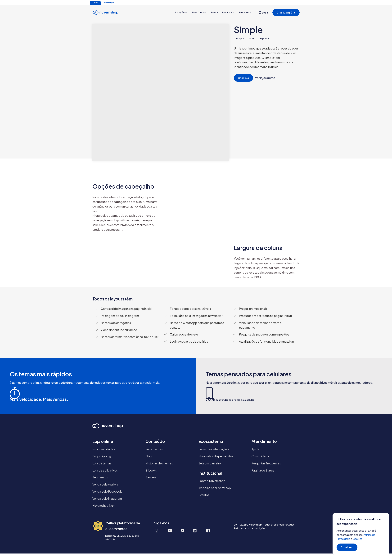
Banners (151, 477)
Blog (149, 456)
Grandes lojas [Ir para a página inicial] (109, 3)
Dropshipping (102, 456)
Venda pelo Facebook (107, 491)
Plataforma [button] (199, 12)
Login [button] (264, 13)
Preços (214, 12)
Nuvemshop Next (104, 506)
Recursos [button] (228, 12)
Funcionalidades (104, 449)
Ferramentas (154, 449)
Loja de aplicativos (105, 470)
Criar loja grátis (286, 12)
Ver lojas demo (265, 78)
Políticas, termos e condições (250, 528)
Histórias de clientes (159, 463)
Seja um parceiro (210, 463)
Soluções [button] (181, 12)
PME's (95, 3)
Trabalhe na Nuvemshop (215, 488)
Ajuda (255, 449)
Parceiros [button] (245, 12)
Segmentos (100, 477)
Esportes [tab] (265, 38)
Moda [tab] (252, 38)
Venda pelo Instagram (107, 498)
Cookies (358, 539)
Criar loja (243, 78)
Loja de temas (102, 463)
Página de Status (263, 470)
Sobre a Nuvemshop (212, 481)
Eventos (204, 495)
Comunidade (260, 456)
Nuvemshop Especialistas (216, 456)
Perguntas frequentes (266, 463)
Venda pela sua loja (105, 484)
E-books (151, 470)
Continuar (347, 547)
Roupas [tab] (240, 38)
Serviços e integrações (214, 449)
